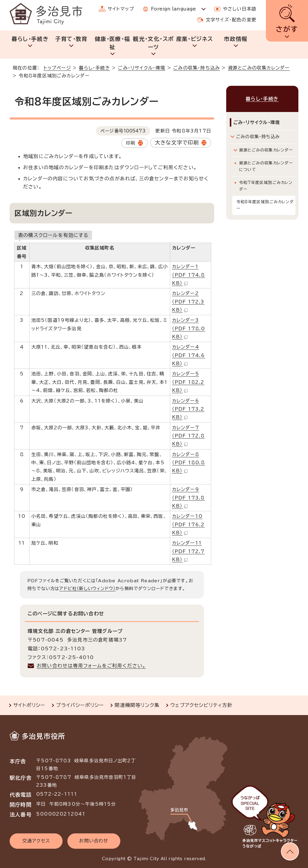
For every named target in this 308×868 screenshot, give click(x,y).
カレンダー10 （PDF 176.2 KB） (188, 524)
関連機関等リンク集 (137, 705)
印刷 (131, 143)
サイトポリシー (29, 705)
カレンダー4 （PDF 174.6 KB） (189, 355)
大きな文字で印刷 (177, 143)
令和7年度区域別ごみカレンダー (266, 186)
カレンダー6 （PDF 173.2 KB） (188, 409)
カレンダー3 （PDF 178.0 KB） (189, 328)
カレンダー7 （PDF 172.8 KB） (188, 436)
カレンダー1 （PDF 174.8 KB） (189, 275)
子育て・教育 (71, 39)
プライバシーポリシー (80, 705)
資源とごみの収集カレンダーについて (266, 166)
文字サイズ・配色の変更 (231, 20)
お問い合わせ (94, 841)
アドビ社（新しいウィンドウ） (87, 588)
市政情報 (236, 39)
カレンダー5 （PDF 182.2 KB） (188, 382)
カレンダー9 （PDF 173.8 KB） (188, 498)
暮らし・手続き (30, 39)
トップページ (57, 68)
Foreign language (173, 9)
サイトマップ (121, 9)
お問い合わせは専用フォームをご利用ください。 (91, 666)
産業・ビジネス (195, 39)
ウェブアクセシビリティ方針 (201, 705)
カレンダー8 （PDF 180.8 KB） (189, 463)
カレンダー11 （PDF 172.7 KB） (188, 551)
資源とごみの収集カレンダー (259, 68)
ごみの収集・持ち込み (197, 68)
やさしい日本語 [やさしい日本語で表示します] (240, 9)
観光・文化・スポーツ (153, 43)
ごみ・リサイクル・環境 (142, 68)
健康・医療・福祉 (112, 43)
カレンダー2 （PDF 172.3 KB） (188, 302)
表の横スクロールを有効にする (53, 235)
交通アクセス (36, 841)
